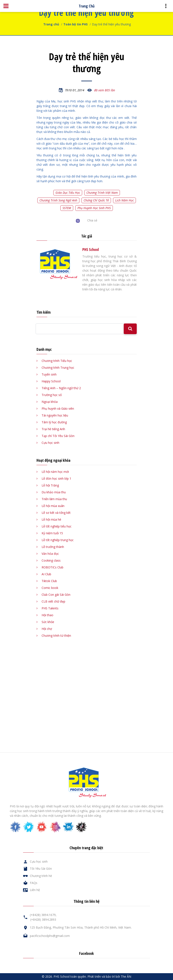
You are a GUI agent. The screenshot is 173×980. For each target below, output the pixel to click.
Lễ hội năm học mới (55, 472)
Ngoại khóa (50, 402)
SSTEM (67, 208)
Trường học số (52, 395)
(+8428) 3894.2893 (43, 920)
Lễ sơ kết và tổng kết (56, 513)
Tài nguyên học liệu (55, 415)
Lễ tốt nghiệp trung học (58, 540)
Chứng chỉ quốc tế (96, 200)
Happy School (51, 381)
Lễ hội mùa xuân (53, 506)
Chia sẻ (92, 220)
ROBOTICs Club (52, 567)
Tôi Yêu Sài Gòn (41, 869)
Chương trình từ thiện (56, 636)
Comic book (50, 588)
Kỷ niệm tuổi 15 (52, 533)
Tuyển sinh (49, 374)
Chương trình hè (41, 876)
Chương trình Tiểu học (57, 361)
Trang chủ (51, 24)
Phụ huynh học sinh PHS (94, 208)
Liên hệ (35, 890)
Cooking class (51, 560)
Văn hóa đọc (50, 554)
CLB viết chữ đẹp (53, 601)
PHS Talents (50, 608)
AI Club (46, 574)
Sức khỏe (48, 622)
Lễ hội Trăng (50, 485)
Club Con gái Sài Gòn (56, 595)
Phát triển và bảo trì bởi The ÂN (109, 976)
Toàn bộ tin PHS (76, 24)
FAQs (34, 883)
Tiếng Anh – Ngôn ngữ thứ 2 (61, 388)
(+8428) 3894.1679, (43, 915)
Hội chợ (47, 629)
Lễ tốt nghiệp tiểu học (57, 526)
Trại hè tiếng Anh (53, 429)
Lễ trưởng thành (53, 547)
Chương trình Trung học (58, 368)
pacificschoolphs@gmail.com (50, 936)
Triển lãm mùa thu (54, 499)
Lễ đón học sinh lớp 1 (56, 478)
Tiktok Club (49, 581)
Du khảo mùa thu (54, 492)
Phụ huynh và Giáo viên (58, 408)
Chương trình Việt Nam (102, 193)
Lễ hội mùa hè (51, 519)
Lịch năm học (124, 200)
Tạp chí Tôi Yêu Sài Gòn (58, 436)
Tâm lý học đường (54, 422)
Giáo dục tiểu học (68, 193)
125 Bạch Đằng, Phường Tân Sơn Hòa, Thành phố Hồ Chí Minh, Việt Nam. (81, 927)
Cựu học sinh (50, 443)
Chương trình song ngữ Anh (58, 200)
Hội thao (47, 615)
